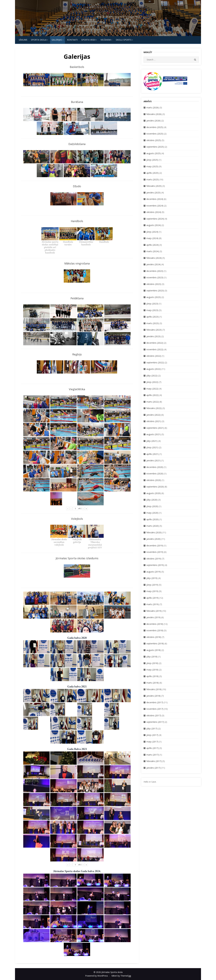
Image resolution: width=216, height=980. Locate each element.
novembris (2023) (155, 277)
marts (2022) (153, 402)
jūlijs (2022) (152, 376)
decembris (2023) (155, 271)
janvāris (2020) (154, 539)
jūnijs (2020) (152, 506)
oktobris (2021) (154, 421)
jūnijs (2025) (152, 160)
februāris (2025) (154, 186)
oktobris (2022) (154, 356)
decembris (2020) (155, 467)
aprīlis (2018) (153, 676)
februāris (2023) (154, 330)
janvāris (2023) (154, 336)
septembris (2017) (155, 722)
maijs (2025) (152, 166)
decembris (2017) (155, 702)
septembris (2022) (155, 363)
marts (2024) (153, 251)
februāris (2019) (154, 611)
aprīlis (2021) (153, 454)
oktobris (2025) (154, 140)
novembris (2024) (155, 206)
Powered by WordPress (97, 976)
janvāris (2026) (154, 121)
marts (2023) (153, 323)
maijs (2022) (152, 389)
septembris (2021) (155, 428)
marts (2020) (153, 526)
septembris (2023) (155, 291)
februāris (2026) (154, 114)
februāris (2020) (154, 532)
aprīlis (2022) (153, 395)
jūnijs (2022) (152, 382)
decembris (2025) (155, 127)
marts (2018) (153, 683)
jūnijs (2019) (152, 585)
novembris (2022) (155, 349)
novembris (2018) (155, 630)
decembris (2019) (155, 546)
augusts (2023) (154, 297)
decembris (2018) (155, 624)
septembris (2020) (155, 487)
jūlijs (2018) (152, 657)
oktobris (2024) (154, 212)
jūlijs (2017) (152, 729)
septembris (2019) (155, 565)
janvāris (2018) (154, 696)
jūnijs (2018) (152, 663)
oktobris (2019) (154, 559)
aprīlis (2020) (153, 519)
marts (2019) (153, 604)
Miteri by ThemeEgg (121, 976)
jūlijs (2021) (152, 441)
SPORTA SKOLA (39, 40)
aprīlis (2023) (153, 317)
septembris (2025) (155, 147)
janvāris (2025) (154, 193)
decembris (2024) (155, 199)
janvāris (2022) (154, 415)
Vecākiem (106, 40)
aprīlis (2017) (153, 748)
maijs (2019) (152, 591)
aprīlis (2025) (153, 173)
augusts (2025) (154, 153)
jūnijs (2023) (152, 304)
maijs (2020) (152, 513)
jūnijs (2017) (152, 735)
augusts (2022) (154, 369)
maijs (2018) (152, 670)
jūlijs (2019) (152, 578)
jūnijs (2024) (152, 232)
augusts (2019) (154, 572)
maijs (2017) (152, 742)
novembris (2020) (155, 474)
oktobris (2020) (154, 480)
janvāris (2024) (154, 264)
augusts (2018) (154, 650)
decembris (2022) (155, 343)
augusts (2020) (154, 493)
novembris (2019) (155, 552)
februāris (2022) (154, 408)
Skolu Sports (124, 40)
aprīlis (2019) (153, 598)
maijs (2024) (152, 238)
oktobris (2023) (154, 284)
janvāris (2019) (154, 617)
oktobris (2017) (154, 715)
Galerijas (57, 40)
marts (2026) (153, 108)
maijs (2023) (152, 310)
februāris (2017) (154, 761)
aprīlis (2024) (153, 245)
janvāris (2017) (154, 768)
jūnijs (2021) (152, 447)
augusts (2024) (154, 225)
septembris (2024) (155, 219)
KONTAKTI (72, 40)
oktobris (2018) (154, 637)
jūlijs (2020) (152, 500)
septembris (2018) (155, 643)
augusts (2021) (154, 434)
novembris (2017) (155, 709)
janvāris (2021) (154, 460)
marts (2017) (153, 755)
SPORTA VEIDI (88, 40)
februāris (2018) (154, 689)
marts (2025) (153, 179)
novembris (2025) (155, 134)
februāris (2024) (154, 258)
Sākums (23, 40)
